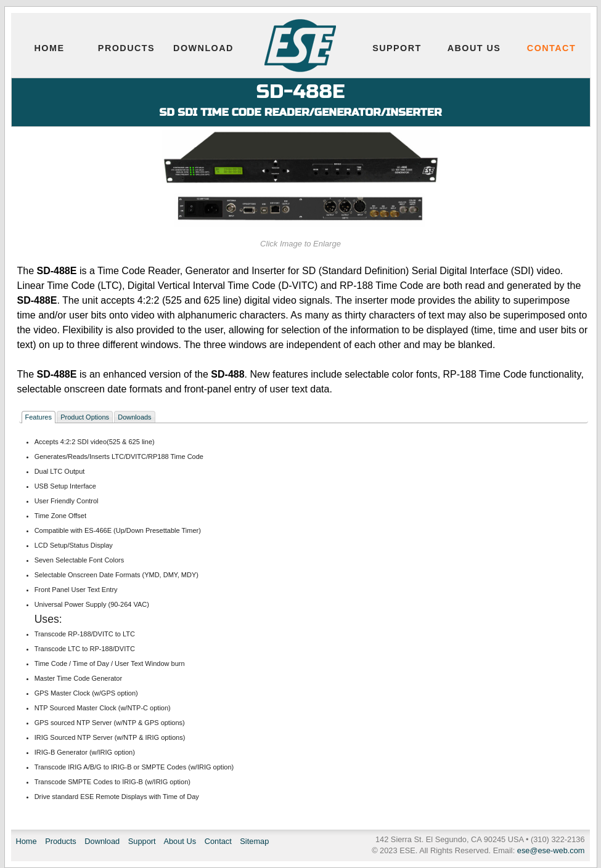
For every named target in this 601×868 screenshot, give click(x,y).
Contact (551, 48)
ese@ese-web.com (551, 850)
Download (203, 48)
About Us (474, 48)
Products (126, 48)
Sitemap (254, 841)
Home (50, 48)
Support (397, 48)
